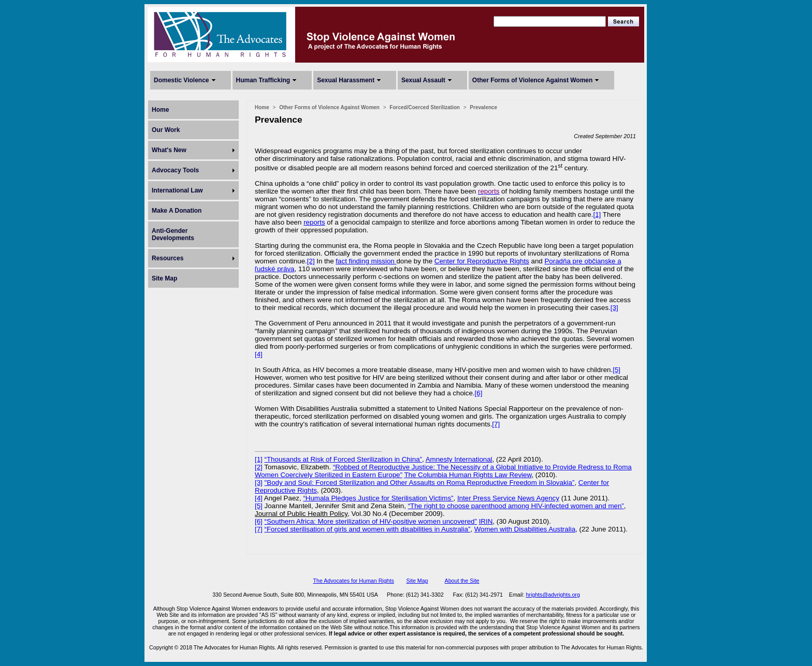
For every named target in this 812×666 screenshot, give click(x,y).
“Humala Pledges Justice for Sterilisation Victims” (378, 498)
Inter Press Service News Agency (508, 498)
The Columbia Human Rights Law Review (468, 475)
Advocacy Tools (175, 170)
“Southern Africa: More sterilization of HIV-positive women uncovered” (371, 521)
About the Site (462, 581)
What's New (169, 150)
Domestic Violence (182, 80)
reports (314, 222)
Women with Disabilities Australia (525, 529)
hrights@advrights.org (553, 595)
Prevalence (483, 107)
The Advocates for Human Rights (353, 581)
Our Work (166, 130)
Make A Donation (177, 211)
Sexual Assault (423, 80)
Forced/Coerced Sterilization (425, 107)
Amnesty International (459, 459)
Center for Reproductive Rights (482, 261)
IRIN (486, 521)
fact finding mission (366, 261)
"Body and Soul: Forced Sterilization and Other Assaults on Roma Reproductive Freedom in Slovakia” (420, 483)
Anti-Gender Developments (173, 234)
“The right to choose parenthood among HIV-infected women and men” (516, 506)
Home (160, 110)
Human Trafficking (263, 80)
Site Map (164, 278)
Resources (168, 258)
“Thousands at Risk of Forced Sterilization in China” (343, 459)
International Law (177, 190)
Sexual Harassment (346, 80)
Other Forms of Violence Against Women (532, 80)
